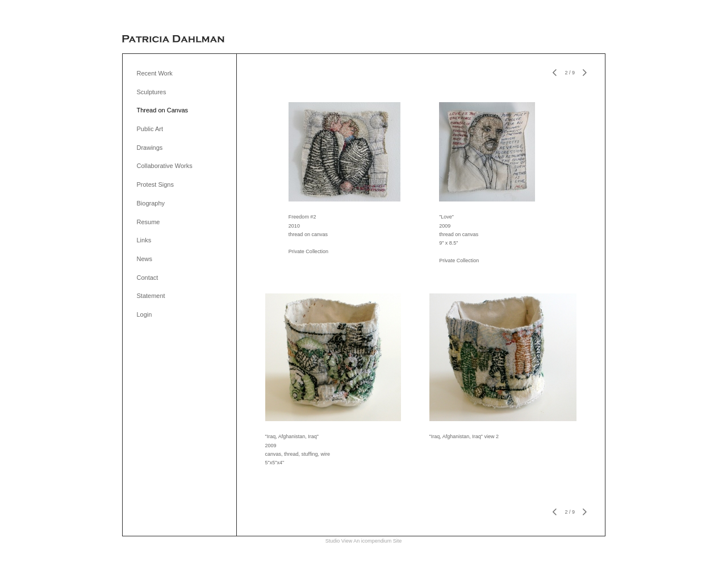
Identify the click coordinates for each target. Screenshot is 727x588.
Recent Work (155, 73)
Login (145, 314)
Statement (151, 296)
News (145, 259)
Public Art (150, 129)
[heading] (173, 39)
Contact (148, 278)
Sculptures (152, 92)
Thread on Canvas (163, 110)
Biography (151, 203)
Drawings (150, 148)
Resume (149, 222)
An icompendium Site (377, 541)
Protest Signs (155, 184)
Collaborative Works (165, 166)
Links (144, 240)
